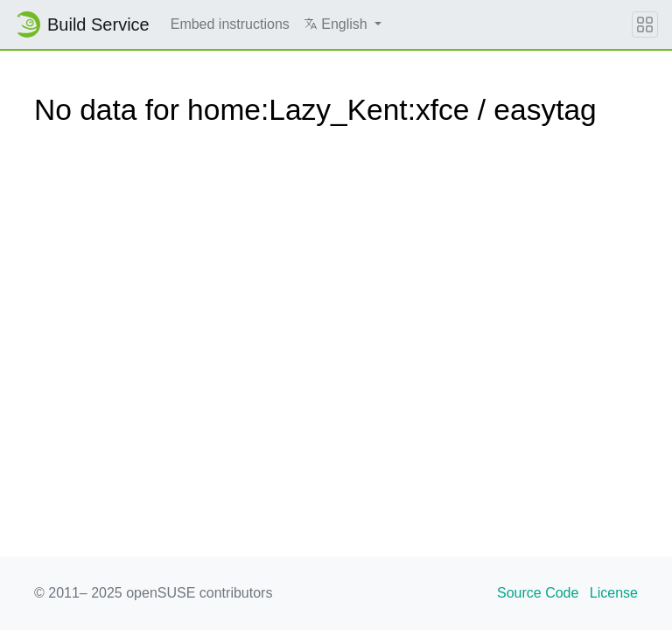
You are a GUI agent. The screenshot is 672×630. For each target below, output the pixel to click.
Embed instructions (230, 24)
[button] (343, 24)
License (614, 593)
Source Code (538, 593)
